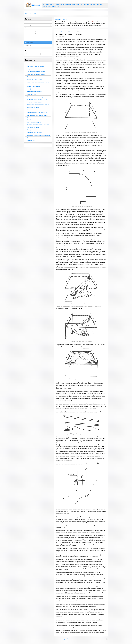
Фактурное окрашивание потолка (35, 69)
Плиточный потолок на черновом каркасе (37, 115)
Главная (58, 32)
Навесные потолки (32, 140)
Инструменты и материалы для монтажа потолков (37, 119)
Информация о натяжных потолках (36, 66)
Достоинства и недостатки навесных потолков (38, 135)
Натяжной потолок (32, 94)
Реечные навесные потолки (34, 110)
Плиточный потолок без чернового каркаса (38, 113)
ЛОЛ (93, 22)
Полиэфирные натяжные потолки (35, 89)
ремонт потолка (76, 5)
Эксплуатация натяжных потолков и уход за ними (38, 83)
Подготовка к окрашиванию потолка (36, 74)
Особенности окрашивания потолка (36, 72)
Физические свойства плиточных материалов (38, 125)
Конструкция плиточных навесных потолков (38, 130)
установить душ (88, 5)
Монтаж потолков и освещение (35, 102)
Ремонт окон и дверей (31, 13)
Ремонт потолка (73, 32)
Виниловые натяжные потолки (35, 92)
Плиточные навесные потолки (34, 133)
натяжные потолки (32, 64)
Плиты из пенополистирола (34, 122)
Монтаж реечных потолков (34, 107)
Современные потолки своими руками (36, 97)
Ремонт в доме (64, 32)
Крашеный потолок (32, 77)
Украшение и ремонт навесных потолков (37, 99)
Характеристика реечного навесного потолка (38, 105)
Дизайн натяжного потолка (34, 86)
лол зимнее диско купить (61, 19)
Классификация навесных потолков (36, 138)
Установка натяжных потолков (35, 79)
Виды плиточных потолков (34, 127)
